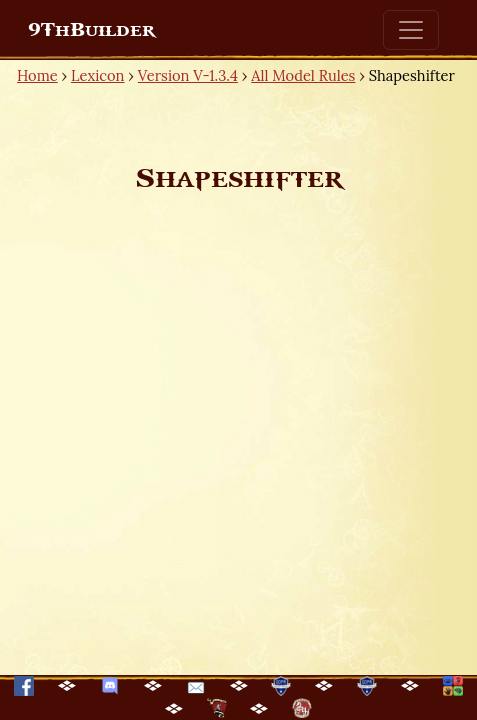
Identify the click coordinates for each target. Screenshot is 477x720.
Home (37, 75)
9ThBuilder (91, 30)
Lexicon (97, 75)
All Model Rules (303, 75)
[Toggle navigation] (411, 30)
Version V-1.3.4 (188, 75)
